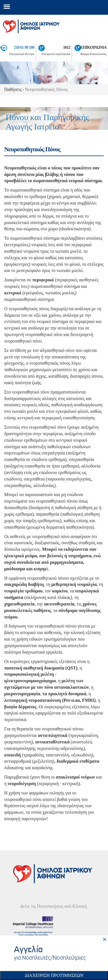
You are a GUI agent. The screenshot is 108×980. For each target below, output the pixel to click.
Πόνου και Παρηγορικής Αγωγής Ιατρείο (47, 122)
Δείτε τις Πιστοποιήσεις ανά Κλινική (53, 906)
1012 (67, 47)
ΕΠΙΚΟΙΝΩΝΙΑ (93, 47)
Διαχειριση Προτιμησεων (54, 975)
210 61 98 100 (24, 47)
